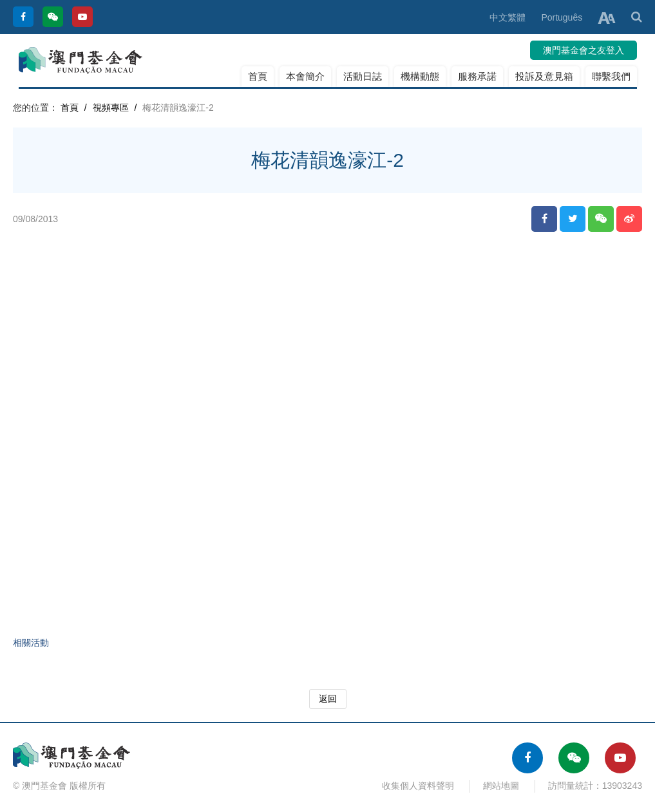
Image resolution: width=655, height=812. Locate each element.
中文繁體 (508, 17)
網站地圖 (501, 786)
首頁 (258, 76)
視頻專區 (111, 108)
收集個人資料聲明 (418, 786)
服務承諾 (477, 76)
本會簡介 (305, 76)
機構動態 (420, 76)
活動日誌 (363, 76)
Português (562, 17)
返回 (328, 699)
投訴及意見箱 (544, 76)
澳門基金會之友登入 (584, 50)
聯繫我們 (611, 76)
